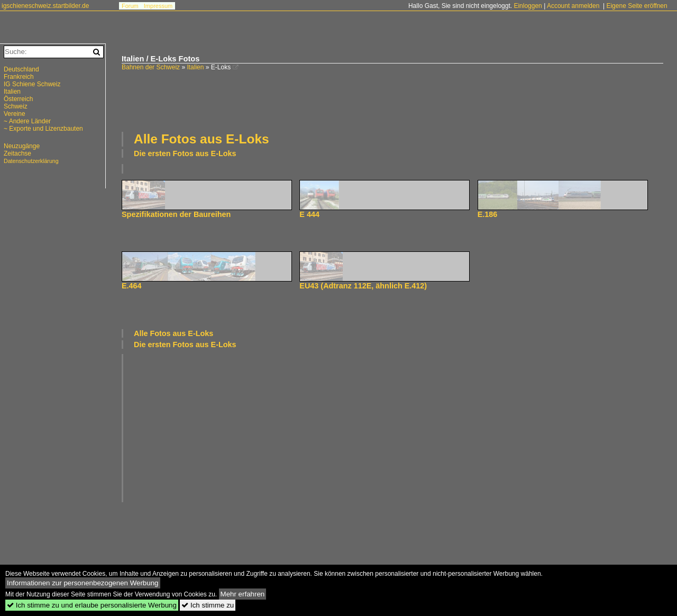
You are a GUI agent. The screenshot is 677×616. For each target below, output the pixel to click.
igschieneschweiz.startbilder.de (45, 6)
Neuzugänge (22, 146)
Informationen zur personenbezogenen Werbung (83, 583)
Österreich (18, 99)
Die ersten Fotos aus (185, 153)
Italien (195, 67)
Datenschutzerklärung (31, 161)
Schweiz (16, 106)
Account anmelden (573, 6)
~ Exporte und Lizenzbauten (43, 129)
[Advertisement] (392, 100)
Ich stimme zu (208, 605)
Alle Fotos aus (202, 139)
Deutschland (21, 69)
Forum (130, 6)
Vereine (15, 114)
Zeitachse (17, 153)
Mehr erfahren (243, 594)
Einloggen (528, 6)
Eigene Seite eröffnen (637, 6)
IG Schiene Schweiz (32, 84)
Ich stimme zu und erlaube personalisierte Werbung (92, 605)
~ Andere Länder (27, 121)
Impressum (158, 6)
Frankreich (19, 77)
